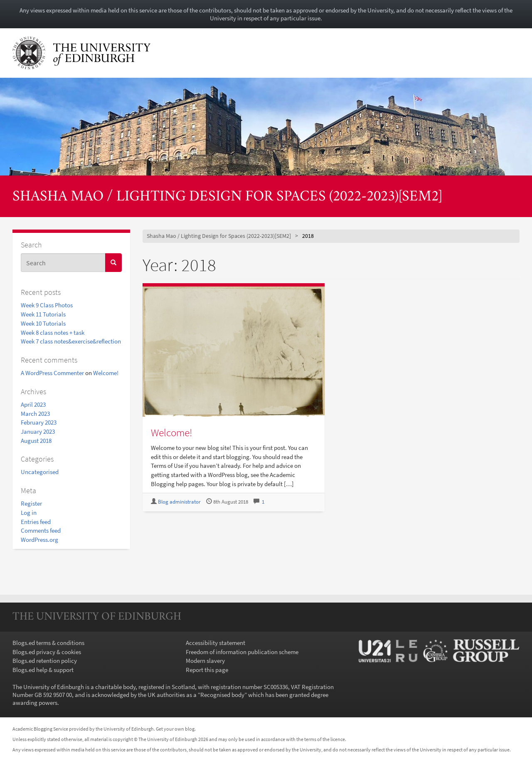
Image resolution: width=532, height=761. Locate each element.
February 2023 (39, 422)
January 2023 (38, 431)
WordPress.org (39, 540)
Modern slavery (205, 661)
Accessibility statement (216, 643)
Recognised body (222, 695)
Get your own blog (175, 729)
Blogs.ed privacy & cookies (47, 652)
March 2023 (35, 414)
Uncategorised (40, 472)
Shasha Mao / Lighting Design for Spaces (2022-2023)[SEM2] (227, 197)
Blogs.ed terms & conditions (48, 643)
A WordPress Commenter (52, 373)
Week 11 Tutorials (43, 314)
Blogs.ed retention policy (45, 661)
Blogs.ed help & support (43, 670)
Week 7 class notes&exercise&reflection (71, 341)
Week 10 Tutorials (43, 323)
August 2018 (36, 441)
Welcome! (106, 373)
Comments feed (41, 530)
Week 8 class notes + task (53, 332)
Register (31, 503)
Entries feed (36, 522)
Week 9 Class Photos (47, 305)
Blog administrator (179, 502)
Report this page (207, 670)
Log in (29, 513)
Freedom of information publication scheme (242, 652)
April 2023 (33, 404)
